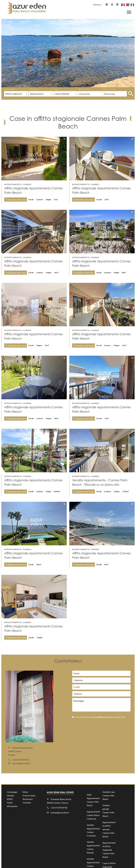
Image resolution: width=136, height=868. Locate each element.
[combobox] (16, 94)
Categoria (10, 89)
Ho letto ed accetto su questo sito (100, 717)
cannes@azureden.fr (21, 763)
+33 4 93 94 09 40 (20, 760)
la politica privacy (103, 717)
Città (56, 89)
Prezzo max (109, 89)
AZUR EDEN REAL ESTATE (60, 792)
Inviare (86, 725)
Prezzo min (84, 89)
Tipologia (34, 89)
